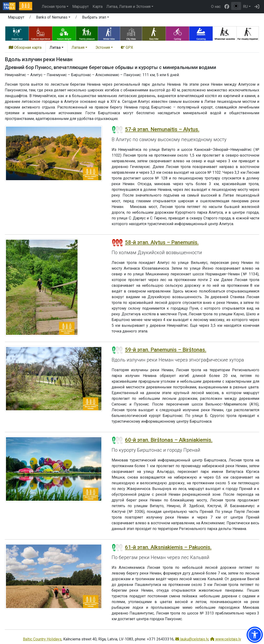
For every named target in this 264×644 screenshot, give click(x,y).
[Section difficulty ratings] (117, 130)
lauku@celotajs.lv (192, 639)
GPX (127, 47)
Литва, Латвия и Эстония (128, 7)
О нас (216, 7)
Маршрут (80, 7)
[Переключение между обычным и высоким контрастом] (236, 6)
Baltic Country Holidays (42, 639)
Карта (98, 7)
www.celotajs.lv (226, 639)
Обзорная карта (25, 47)
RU (245, 7)
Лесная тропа (54, 7)
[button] (53, 18)
